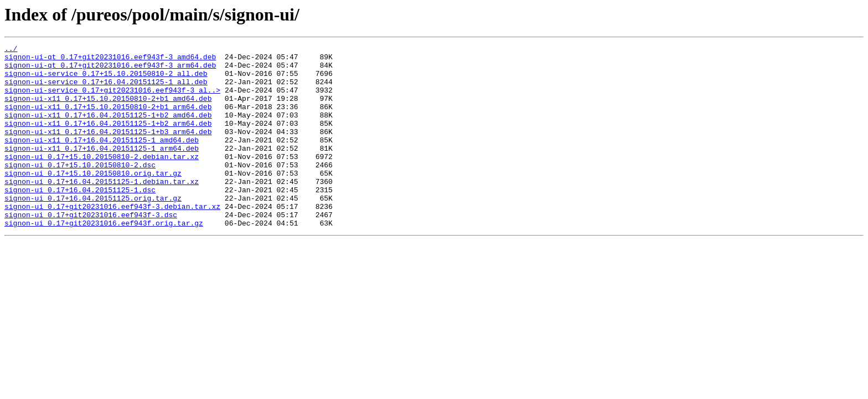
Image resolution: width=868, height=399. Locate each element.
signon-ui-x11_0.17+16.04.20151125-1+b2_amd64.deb (108, 130)
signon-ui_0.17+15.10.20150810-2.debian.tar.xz (102, 180)
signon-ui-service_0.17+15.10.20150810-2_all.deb (106, 80)
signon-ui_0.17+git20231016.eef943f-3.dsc (91, 249)
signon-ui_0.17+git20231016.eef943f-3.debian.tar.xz (112, 239)
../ (11, 50)
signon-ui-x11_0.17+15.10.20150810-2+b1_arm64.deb (108, 120)
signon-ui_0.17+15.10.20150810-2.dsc (80, 190)
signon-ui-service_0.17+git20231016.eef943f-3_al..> (112, 100)
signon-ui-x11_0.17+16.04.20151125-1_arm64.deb (102, 170)
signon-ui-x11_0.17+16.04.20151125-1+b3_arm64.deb (108, 150)
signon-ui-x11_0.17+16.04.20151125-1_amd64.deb (102, 160)
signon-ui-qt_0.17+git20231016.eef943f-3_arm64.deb (110, 70)
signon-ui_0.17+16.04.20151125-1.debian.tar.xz (102, 209)
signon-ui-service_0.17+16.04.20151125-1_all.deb (106, 90)
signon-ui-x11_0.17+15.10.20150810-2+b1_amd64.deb (108, 110)
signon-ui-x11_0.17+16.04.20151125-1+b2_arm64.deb (108, 140)
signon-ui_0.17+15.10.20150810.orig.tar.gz (93, 199)
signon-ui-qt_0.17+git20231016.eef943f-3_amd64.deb (110, 60)
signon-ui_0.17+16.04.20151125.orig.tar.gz (93, 229)
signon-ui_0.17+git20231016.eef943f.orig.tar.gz (104, 259)
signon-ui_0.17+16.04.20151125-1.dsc (80, 219)
